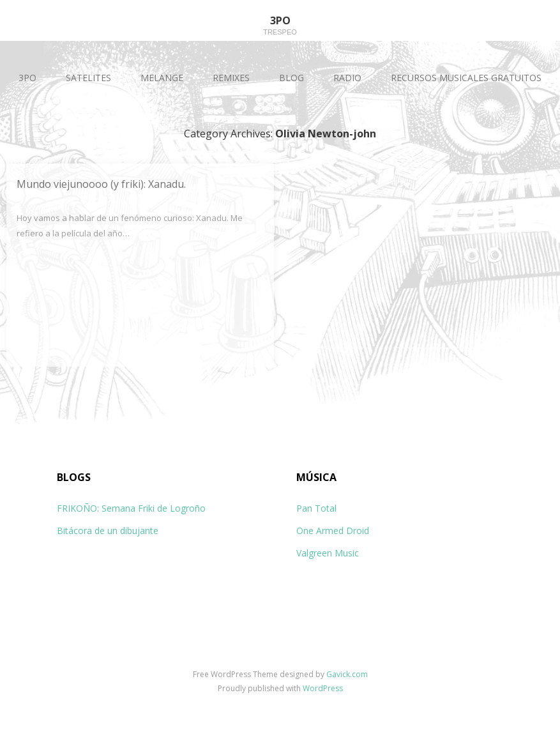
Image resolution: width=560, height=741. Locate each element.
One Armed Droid (333, 531)
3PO (27, 78)
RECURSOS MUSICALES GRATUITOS (466, 78)
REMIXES (231, 78)
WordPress (323, 688)
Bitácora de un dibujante (108, 531)
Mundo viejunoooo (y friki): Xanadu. (101, 184)
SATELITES (88, 78)
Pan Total (316, 508)
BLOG (291, 78)
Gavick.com (347, 674)
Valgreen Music (328, 553)
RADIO (347, 78)
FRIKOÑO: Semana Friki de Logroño (131, 508)
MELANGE (162, 78)
